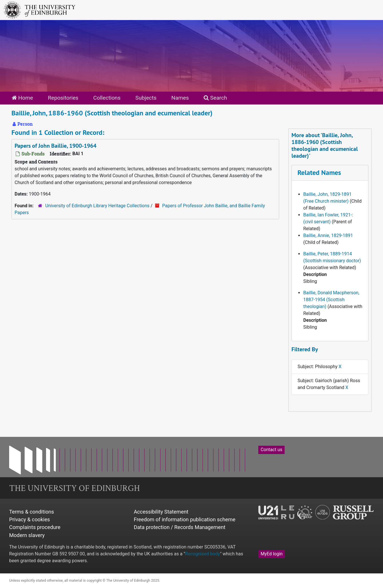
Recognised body (203, 554)
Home (22, 98)
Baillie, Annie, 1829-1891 (328, 235)
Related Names (319, 172)
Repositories (63, 98)
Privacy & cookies (30, 519)
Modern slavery (27, 535)
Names (180, 98)
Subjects (146, 98)
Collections (107, 98)
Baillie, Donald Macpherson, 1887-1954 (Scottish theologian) (331, 300)
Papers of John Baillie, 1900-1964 (55, 146)
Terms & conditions (32, 512)
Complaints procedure (35, 527)
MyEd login (272, 554)
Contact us (271, 450)
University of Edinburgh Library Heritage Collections (97, 206)
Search (215, 98)
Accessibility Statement (161, 512)
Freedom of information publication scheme (185, 519)
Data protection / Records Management (180, 527)
